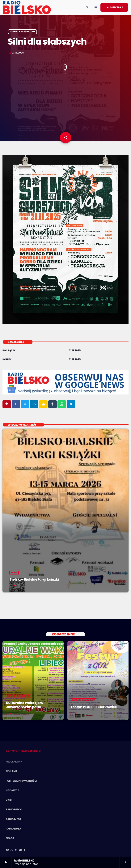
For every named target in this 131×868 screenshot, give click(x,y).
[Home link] (27, 7)
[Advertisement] (65, 105)
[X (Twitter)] (12, 850)
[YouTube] (7, 850)
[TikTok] (16, 850)
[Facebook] (25, 850)
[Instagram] (20, 850)
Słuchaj (114, 7)
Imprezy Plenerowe (23, 32)
